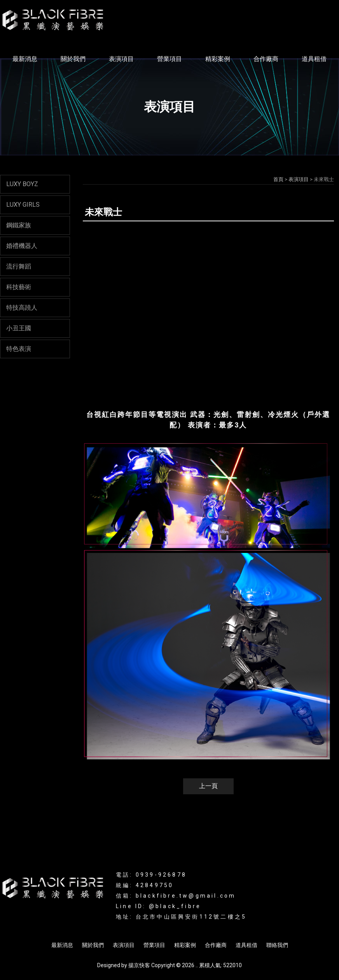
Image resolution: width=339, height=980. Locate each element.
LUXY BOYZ (22, 184)
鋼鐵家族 (19, 225)
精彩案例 (218, 59)
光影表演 (73, 924)
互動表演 (152, 924)
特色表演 (19, 349)
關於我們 (73, 59)
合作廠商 (266, 59)
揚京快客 (139, 965)
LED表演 (99, 924)
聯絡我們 (277, 945)
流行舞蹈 (19, 266)
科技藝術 (19, 287)
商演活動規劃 (260, 924)
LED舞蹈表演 (184, 924)
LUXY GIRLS (23, 205)
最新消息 (25, 59)
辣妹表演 (125, 924)
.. (197, 965)
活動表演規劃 (221, 924)
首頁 (278, 179)
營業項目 (169, 59)
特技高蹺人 (22, 308)
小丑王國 (19, 328)
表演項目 (121, 59)
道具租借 (314, 59)
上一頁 (208, 786)
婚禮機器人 (22, 246)
